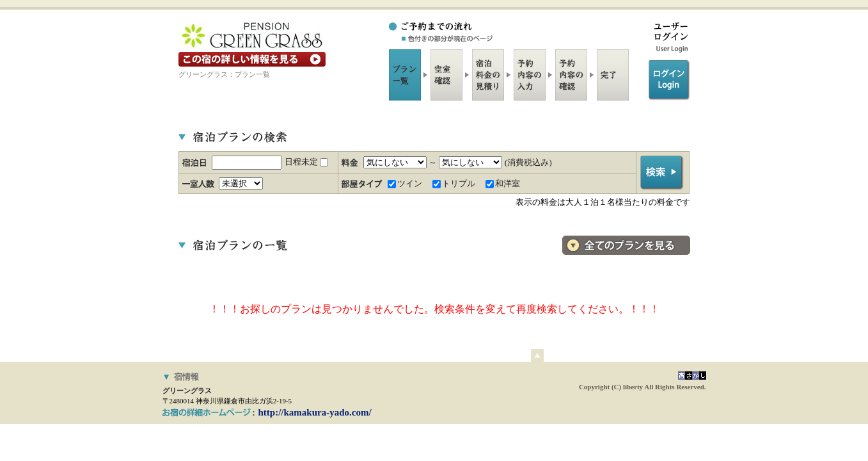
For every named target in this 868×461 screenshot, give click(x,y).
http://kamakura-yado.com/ (315, 412)
